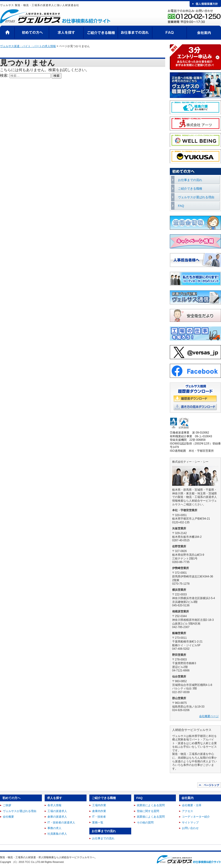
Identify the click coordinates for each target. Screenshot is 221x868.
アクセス (188, 811)
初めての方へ (32, 33)
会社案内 (204, 33)
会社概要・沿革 (192, 805)
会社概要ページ (209, 716)
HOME (7, 33)
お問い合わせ (190, 828)
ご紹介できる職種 (101, 33)
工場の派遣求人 (57, 811)
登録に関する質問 (148, 811)
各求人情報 (54, 805)
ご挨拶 (7, 805)
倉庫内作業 (99, 811)
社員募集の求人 (57, 834)
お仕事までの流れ (135, 33)
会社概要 (8, 817)
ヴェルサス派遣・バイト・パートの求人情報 (28, 46)
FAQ (170, 33)
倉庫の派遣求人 (57, 817)
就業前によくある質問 (151, 805)
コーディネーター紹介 (196, 817)
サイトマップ (190, 823)
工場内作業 (99, 805)
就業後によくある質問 (151, 817)
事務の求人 (54, 828)
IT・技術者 (99, 817)
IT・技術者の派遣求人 (61, 823)
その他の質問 (145, 823)
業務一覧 (98, 823)
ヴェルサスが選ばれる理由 (196, 197)
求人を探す (66, 33)
